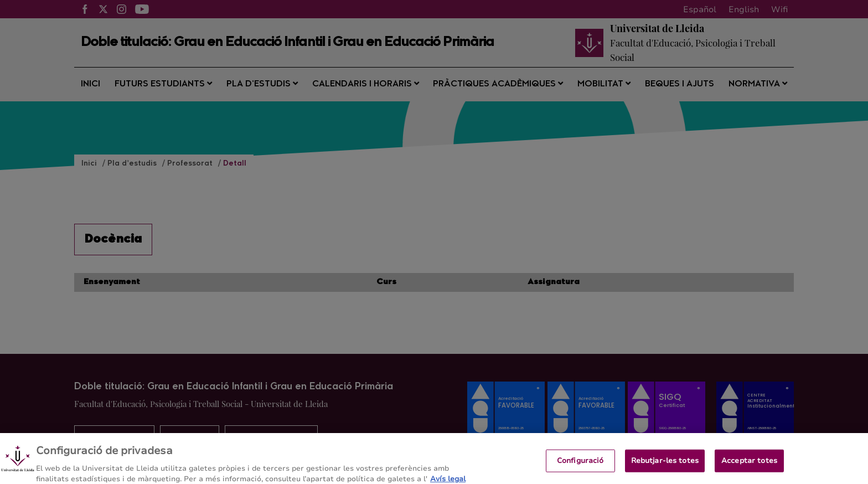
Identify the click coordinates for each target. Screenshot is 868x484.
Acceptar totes (749, 470)
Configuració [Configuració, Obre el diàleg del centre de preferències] (580, 470)
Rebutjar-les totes (665, 470)
